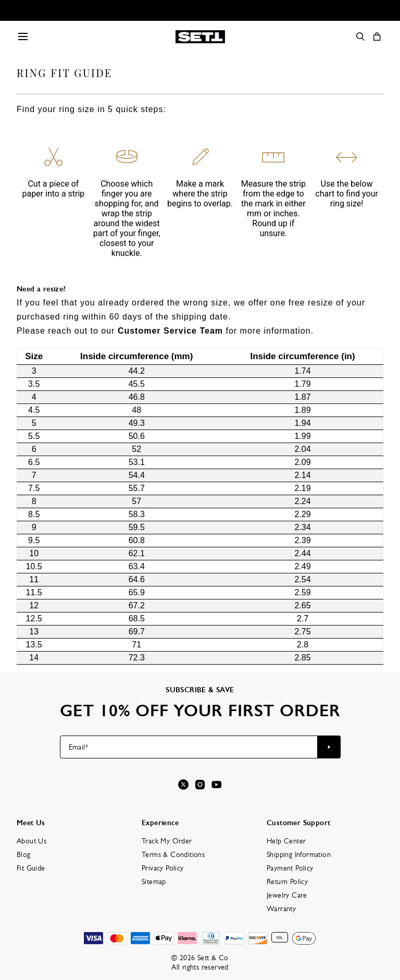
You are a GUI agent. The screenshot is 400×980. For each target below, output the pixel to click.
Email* (78, 747)
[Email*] (189, 747)
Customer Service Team (170, 331)
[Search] (360, 36)
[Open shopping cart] (377, 36)
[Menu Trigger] (23, 36)
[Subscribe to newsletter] (329, 747)
